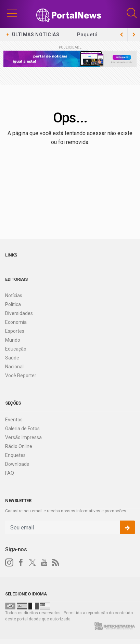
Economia (16, 322)
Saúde (12, 358)
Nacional (14, 367)
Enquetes (15, 455)
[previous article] (134, 35)
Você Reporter (21, 376)
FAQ (10, 473)
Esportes (15, 331)
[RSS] (56, 563)
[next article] (122, 35)
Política (13, 304)
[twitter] (33, 563)
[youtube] (44, 563)
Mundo (13, 340)
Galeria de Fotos (22, 429)
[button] (12, 13)
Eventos (14, 420)
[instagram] (9, 563)
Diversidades (19, 313)
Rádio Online (19, 446)
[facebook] (21, 563)
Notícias (14, 295)
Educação (16, 349)
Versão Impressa (23, 437)
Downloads (17, 464)
